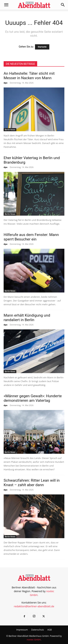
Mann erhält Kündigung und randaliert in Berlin (27, 318)
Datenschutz (38, 630)
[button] (6, 5)
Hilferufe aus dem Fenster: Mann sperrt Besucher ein (31, 237)
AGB (50, 630)
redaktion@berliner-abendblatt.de (34, 606)
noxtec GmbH (34, 640)
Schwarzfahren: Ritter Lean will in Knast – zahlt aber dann (32, 483)
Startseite (42, 47)
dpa (6, 83)
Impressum (22, 630)
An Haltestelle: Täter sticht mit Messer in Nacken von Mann (29, 76)
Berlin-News (10, 130)
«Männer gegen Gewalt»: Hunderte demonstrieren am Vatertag (33, 398)
